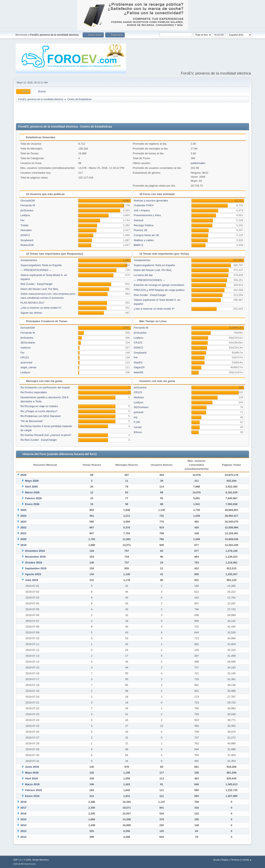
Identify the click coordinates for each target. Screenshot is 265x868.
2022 (23, 527)
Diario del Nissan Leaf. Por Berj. (39, 289)
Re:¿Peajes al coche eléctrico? (39, 411)
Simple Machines (41, 860)
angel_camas (28, 367)
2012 (23, 837)
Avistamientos (29, 260)
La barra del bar (143, 275)
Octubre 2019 (33, 563)
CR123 (25, 357)
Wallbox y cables (144, 240)
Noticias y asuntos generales (151, 201)
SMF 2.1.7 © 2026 (22, 860)
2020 (23, 539)
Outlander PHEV (144, 205)
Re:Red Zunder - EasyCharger (39, 440)
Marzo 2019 (32, 784)
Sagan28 (139, 367)
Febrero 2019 (33, 790)
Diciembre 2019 (35, 551)
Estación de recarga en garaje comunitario (159, 285)
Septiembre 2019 (36, 568)
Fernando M (28, 205)
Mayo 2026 (32, 481)
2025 (23, 510)
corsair (138, 427)
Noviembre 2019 (35, 557)
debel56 (139, 372)
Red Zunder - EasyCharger (36, 284)
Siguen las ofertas (31, 313)
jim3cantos (27, 210)
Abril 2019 (31, 778)
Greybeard (27, 240)
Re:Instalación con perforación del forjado (45, 387)
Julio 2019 (31, 580)
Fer (22, 220)
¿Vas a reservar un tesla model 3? (41, 308)
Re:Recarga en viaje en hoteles (39, 406)
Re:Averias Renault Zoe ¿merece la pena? (46, 435)
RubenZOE (27, 245)
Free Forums (30, 864)
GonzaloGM (28, 201)
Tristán (24, 225)
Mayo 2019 (32, 773)
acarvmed (26, 362)
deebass (139, 397)
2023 (23, 522)
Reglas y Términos (230, 860)
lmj (136, 417)
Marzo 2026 (32, 492)
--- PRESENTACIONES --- (36, 270)
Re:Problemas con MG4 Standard (41, 416)
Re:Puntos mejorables (34, 392)
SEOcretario (28, 343)
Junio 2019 (32, 767)
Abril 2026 (31, 487)
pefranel (139, 412)
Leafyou (25, 215)
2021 (23, 533)
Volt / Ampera (142, 210)
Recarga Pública (144, 225)
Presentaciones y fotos (147, 215)
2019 (23, 545)
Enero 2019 (32, 796)
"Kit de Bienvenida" (32, 421)
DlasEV (138, 362)
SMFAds (17, 864)
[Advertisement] (133, 113)
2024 (23, 516)
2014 (23, 825)
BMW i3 (139, 245)
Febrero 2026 (33, 498)
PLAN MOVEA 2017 (32, 303)
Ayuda (216, 860)
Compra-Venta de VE (147, 235)
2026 (23, 475)
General (139, 220)
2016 (23, 814)
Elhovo (138, 432)
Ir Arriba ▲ (247, 860)
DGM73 (25, 235)
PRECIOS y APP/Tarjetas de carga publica (159, 290)
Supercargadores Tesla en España (41, 265)
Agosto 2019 (33, 574)
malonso (25, 348)
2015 (23, 819)
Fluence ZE (141, 230)
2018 (23, 802)
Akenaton (26, 230)
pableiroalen (198, 163)
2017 (23, 808)
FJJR (137, 422)
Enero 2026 (32, 504)
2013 (23, 831)
